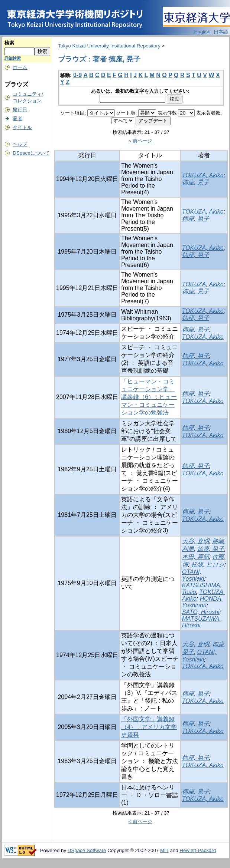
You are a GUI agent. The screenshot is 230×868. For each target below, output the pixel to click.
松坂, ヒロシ (208, 565)
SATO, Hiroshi (201, 612)
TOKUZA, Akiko (203, 175)
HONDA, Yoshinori (203, 602)
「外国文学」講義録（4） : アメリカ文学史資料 (149, 727)
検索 (9, 43)
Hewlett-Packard (198, 850)
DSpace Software (87, 850)
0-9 (77, 75)
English (203, 32)
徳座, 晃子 (196, 182)
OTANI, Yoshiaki (193, 575)
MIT (164, 850)
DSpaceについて (31, 153)
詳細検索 (13, 58)
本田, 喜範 (196, 557)
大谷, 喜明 (196, 541)
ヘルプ (20, 144)
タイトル (22, 127)
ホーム (20, 67)
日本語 (221, 32)
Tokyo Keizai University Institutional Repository (109, 46)
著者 (17, 118)
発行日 (20, 110)
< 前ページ (140, 141)
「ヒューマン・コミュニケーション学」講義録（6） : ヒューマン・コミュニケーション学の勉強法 (149, 397)
